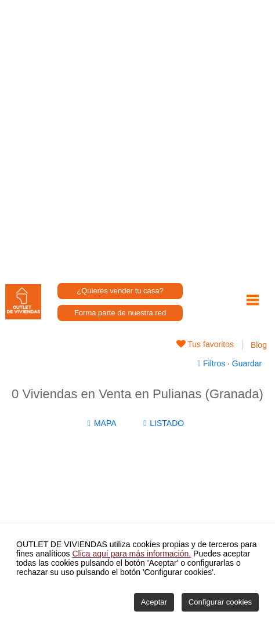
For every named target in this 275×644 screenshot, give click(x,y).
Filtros (213, 363)
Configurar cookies (220, 602)
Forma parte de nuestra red (120, 313)
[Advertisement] (137, 137)
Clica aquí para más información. (132, 554)
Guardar (246, 363)
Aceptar (154, 602)
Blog (259, 345)
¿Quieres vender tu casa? (120, 291)
